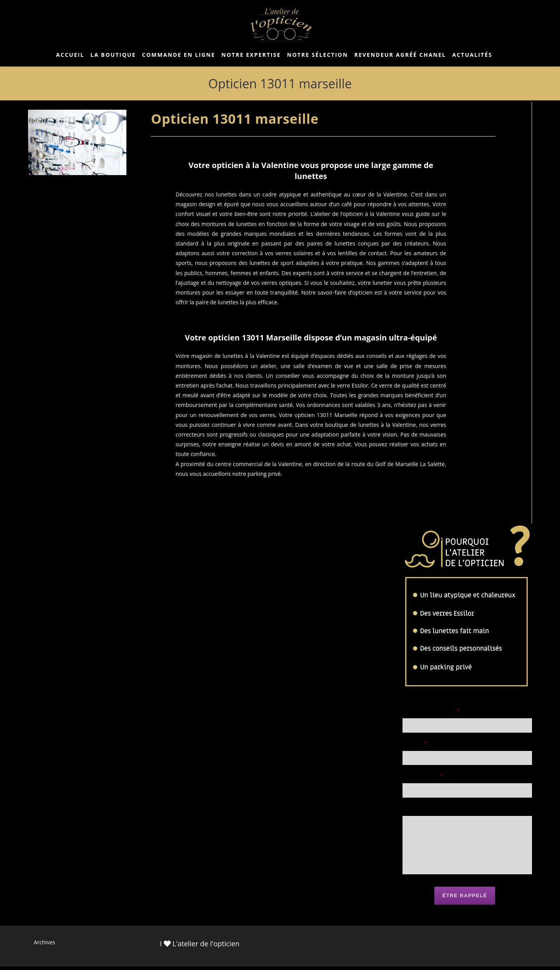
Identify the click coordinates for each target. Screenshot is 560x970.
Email (415, 745)
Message (416, 813)
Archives (45, 946)
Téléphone (423, 779)
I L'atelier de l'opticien (200, 947)
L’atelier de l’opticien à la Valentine (355, 214)
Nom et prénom (431, 711)
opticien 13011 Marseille (326, 415)
